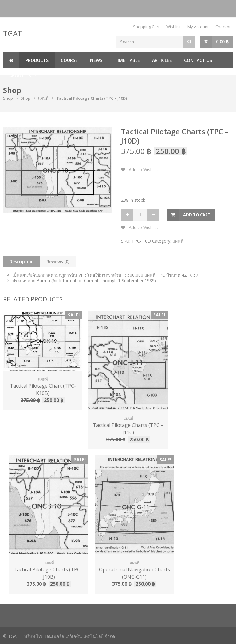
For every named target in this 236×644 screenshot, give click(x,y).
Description (22, 261)
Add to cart (197, 215)
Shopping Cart (146, 27)
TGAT (13, 33)
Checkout (224, 27)
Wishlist (173, 27)
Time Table (127, 60)
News (96, 60)
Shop (8, 98)
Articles (162, 60)
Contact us (198, 60)
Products (37, 60)
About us (20, 76)
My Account (198, 27)
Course (69, 60)
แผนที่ (43, 98)
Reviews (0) (58, 261)
